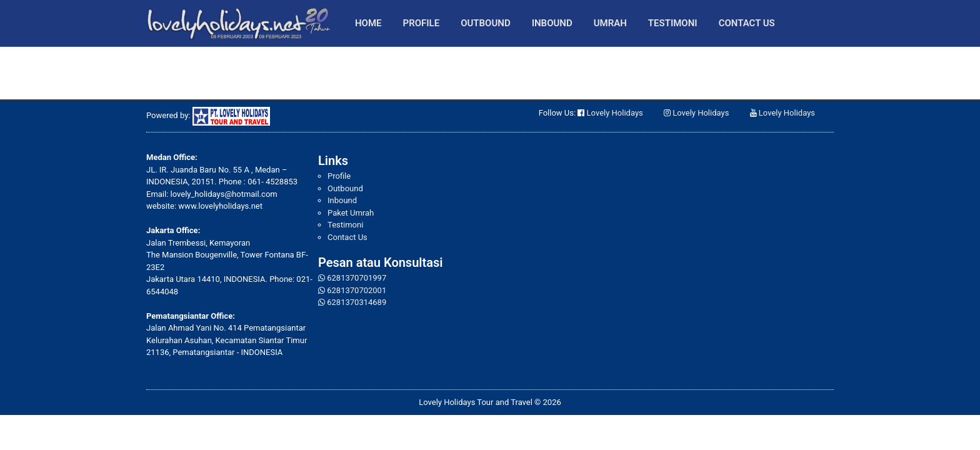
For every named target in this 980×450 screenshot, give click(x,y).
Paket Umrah (351, 213)
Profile (422, 23)
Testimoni (673, 23)
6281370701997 (357, 278)
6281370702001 (357, 290)
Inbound (552, 23)
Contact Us (747, 23)
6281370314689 (357, 302)
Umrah (610, 23)
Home (368, 23)
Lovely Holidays (615, 113)
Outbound (486, 23)
